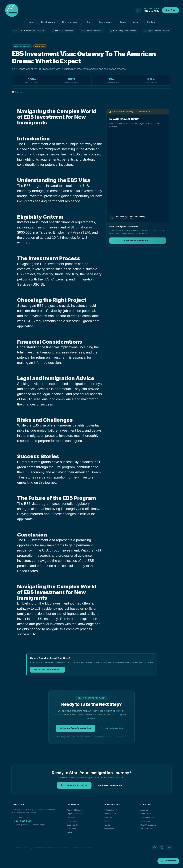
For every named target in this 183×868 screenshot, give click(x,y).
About (136, 22)
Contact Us (145, 821)
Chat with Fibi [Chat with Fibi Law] (168, 861)
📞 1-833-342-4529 (112, 728)
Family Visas (72, 821)
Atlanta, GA (108, 821)
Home (31, 22)
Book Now (170, 10)
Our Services (48, 22)
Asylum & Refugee (75, 810)
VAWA (70, 832)
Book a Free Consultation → (47, 670)
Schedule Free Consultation (75, 728)
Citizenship (71, 817)
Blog (89, 22)
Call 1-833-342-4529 (74, 785)
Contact (151, 22)
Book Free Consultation (110, 785)
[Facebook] (155, 848)
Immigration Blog (148, 817)
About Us (144, 810)
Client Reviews (147, 814)
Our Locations (71, 22)
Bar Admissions (147, 829)
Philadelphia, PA (110, 810)
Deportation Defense (75, 814)
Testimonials (105, 22)
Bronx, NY (108, 817)
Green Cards (72, 825)
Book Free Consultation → (138, 241)
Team (123, 22)
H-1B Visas (72, 829)
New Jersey (109, 825)
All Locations (109, 829)
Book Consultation (148, 825)
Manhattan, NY (110, 814)
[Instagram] (162, 848)
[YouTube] (169, 848)
